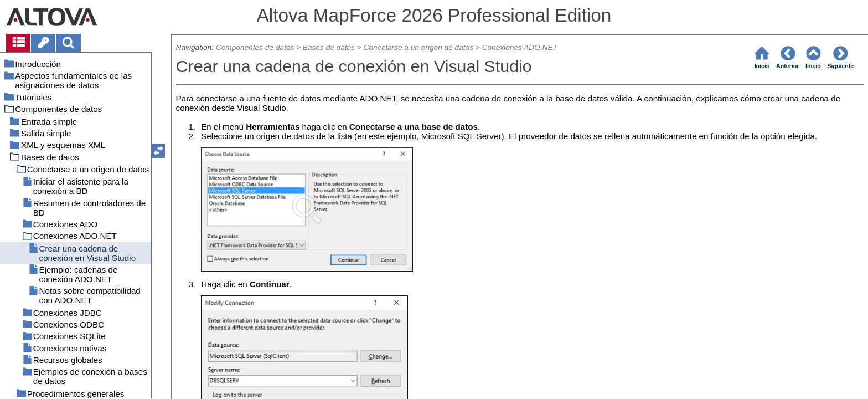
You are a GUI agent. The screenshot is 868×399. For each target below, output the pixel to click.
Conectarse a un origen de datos (418, 47)
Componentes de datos (255, 47)
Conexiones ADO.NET (520, 47)
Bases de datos (329, 47)
